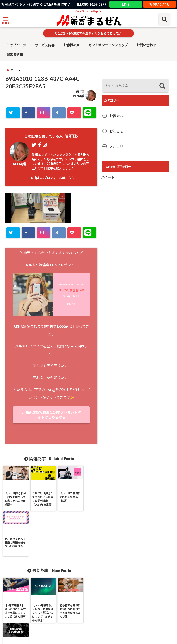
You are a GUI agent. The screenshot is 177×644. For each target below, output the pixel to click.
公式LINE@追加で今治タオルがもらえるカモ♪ (88, 33)
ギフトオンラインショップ (108, 45)
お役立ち (116, 116)
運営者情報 (15, 54)
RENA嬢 (79, 96)
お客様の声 (71, 45)
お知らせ (116, 131)
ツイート (108, 177)
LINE (126, 4)
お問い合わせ (160, 4)
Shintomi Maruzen (80, 638)
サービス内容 (45, 45)
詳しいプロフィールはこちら (53, 178)
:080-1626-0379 (92, 4)
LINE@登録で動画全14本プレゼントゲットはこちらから (51, 415)
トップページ (16, 45)
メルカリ (116, 146)
